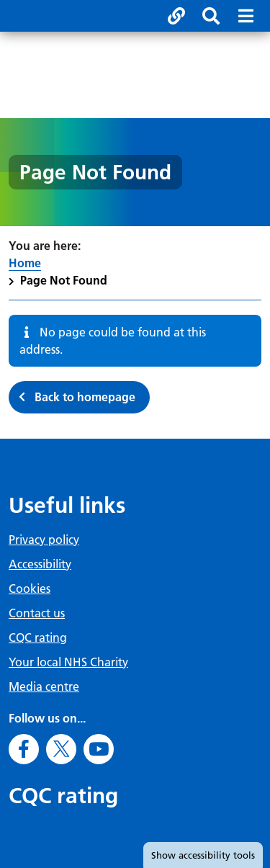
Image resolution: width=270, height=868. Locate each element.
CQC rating (38, 637)
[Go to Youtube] (99, 749)
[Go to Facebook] (24, 749)
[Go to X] (61, 749)
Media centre (44, 686)
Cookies (30, 589)
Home (25, 263)
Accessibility (40, 564)
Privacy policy (44, 540)
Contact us (37, 613)
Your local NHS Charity (68, 662)
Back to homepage (85, 397)
